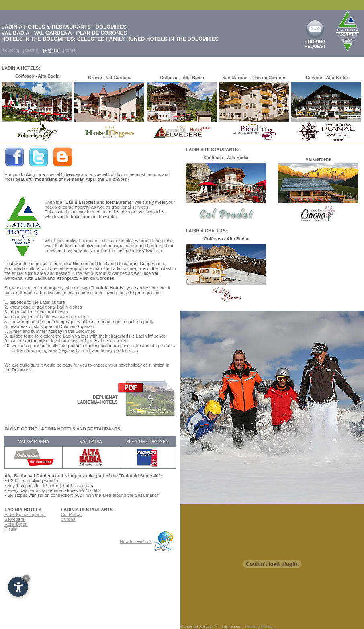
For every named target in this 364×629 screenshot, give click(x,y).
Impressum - (233, 627)
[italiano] (31, 50)
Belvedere (14, 519)
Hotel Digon (16, 524)
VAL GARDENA (34, 441)
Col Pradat (72, 514)
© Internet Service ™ (199, 627)
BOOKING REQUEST (315, 44)
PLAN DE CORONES (147, 441)
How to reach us (136, 541)
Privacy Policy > (261, 627)
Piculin (11, 529)
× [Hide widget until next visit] (26, 578)
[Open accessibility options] (18, 587)
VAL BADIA (91, 441)
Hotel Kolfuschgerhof (25, 514)
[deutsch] (10, 50)
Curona (68, 519)
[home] (70, 50)
